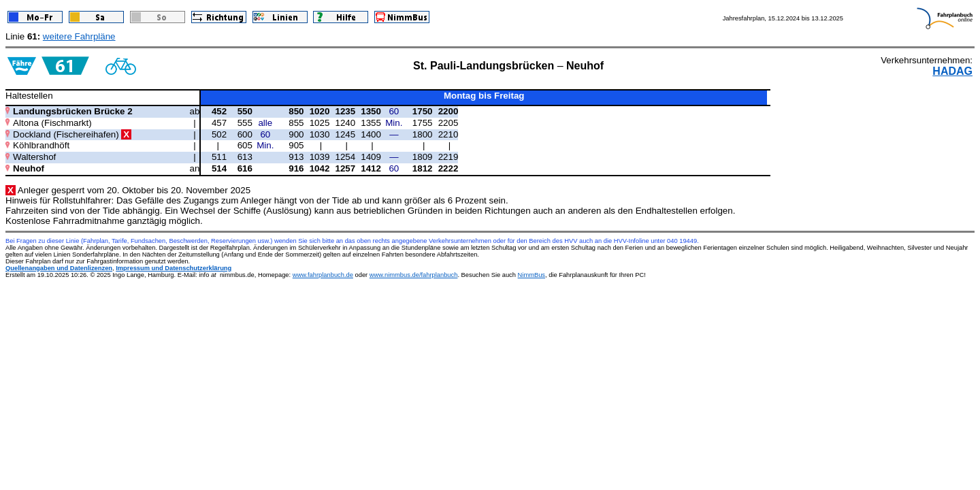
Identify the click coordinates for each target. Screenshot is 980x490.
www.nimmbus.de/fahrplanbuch (414, 275)
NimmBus (532, 275)
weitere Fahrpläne (79, 36)
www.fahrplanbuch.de (323, 275)
